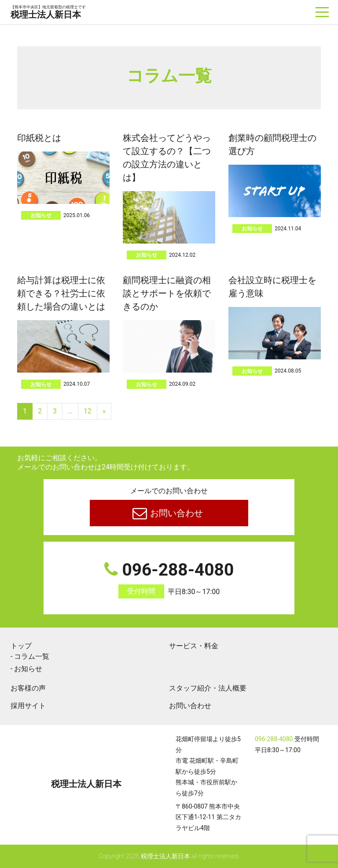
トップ (21, 646)
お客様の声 (28, 688)
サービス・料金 (194, 646)
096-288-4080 (169, 579)
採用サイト (28, 706)
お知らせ (41, 215)
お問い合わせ (176, 513)
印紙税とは (39, 138)
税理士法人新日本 (48, 13)
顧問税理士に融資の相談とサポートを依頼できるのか (167, 293)
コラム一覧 (32, 656)
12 (88, 411)
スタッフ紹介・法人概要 (208, 688)
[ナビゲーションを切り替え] (322, 12)
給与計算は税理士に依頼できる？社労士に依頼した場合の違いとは (61, 293)
